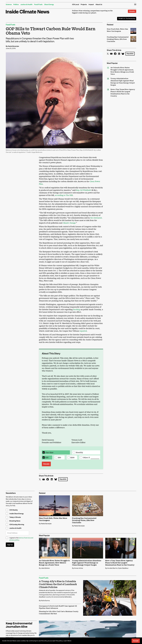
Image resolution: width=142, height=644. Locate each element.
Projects (84, 4)
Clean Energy (49, 4)
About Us (99, 4)
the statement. (96, 218)
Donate (132, 11)
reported (83, 331)
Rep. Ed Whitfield (83, 190)
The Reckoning (127, 19)
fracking (77, 309)
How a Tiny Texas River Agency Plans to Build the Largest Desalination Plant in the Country (123, 93)
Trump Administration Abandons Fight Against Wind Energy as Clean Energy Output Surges (123, 82)
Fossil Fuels (38, 4)
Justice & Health (26, 4)
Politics (16, 4)
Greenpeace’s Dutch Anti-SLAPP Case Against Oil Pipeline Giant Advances (58, 607)
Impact (91, 4)
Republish (130, 54)
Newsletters (11, 493)
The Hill (69, 195)
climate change (69, 223)
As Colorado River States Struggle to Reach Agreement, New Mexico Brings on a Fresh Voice (122, 71)
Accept (136, 641)
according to (60, 195)
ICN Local (76, 4)
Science (9, 4)
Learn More (67, 641)
